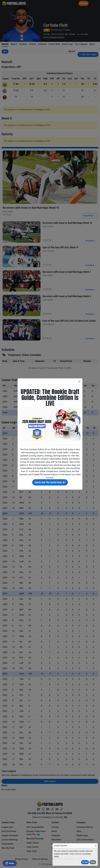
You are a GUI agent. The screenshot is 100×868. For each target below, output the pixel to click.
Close (93, 862)
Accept (85, 862)
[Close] (96, 846)
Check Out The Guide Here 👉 (50, 482)
